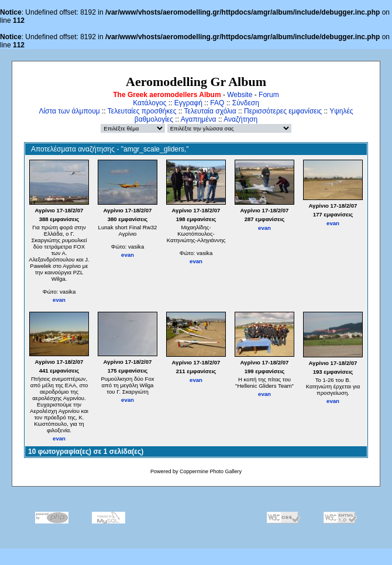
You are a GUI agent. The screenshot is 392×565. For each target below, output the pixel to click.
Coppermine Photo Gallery (211, 471)
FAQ (217, 103)
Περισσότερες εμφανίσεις (283, 111)
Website (240, 95)
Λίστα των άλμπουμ (69, 111)
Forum (269, 95)
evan (59, 300)
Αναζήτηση (240, 119)
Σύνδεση (246, 103)
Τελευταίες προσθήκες (142, 111)
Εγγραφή (188, 103)
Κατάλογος (149, 103)
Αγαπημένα (199, 119)
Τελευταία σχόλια (210, 111)
